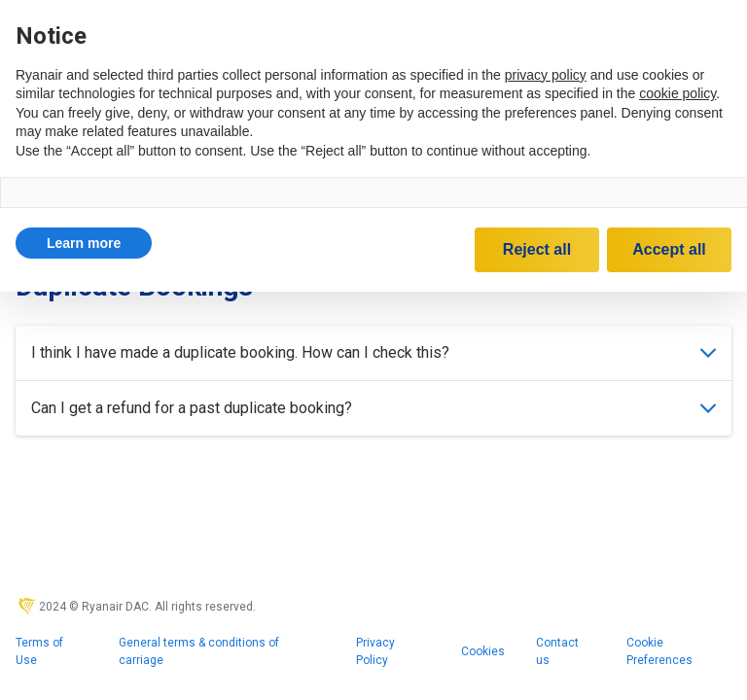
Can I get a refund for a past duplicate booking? (373, 408)
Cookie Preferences (659, 651)
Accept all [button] (669, 249)
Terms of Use (39, 651)
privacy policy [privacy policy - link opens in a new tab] (546, 75)
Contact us (557, 651)
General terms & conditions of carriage (199, 651)
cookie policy (677, 93)
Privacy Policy (375, 651)
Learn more (84, 243)
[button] (84, 243)
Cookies (483, 651)
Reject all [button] (537, 249)
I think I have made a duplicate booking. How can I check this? (373, 352)
